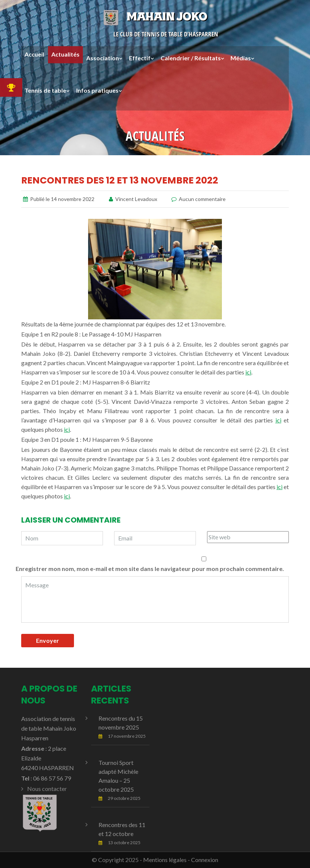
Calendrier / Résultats (191, 58)
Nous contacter (47, 789)
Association (103, 58)
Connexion (205, 860)
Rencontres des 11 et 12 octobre (122, 829)
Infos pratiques (97, 90)
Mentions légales (165, 860)
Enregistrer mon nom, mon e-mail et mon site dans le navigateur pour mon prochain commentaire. (150, 569)
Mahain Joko (155, 17)
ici (248, 372)
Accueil (34, 55)
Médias (241, 58)
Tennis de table (45, 90)
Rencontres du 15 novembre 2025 (121, 723)
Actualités (65, 55)
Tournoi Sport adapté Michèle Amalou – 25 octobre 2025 (118, 776)
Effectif (140, 58)
